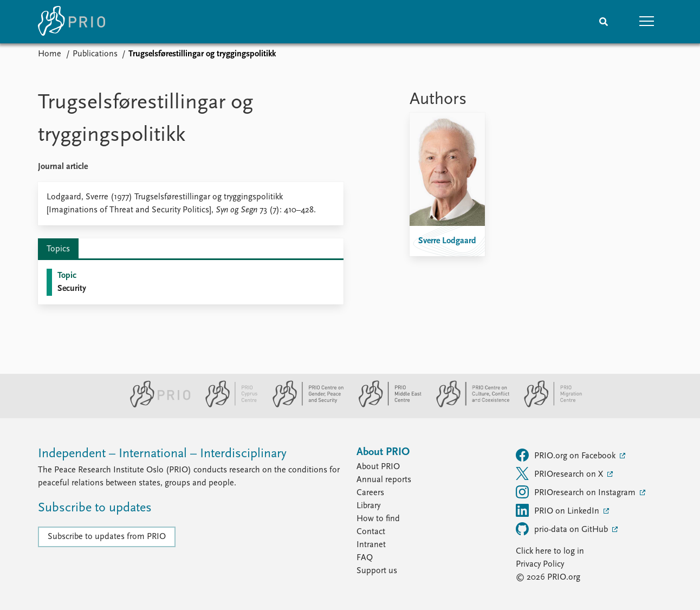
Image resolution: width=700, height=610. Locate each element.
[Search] (604, 22)
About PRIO (378, 467)
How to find (378, 519)
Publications (95, 54)
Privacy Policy (540, 564)
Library (368, 506)
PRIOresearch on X (560, 473)
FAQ (365, 558)
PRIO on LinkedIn (559, 510)
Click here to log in (550, 551)
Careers (370, 493)
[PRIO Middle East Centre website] (385, 405)
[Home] (72, 22)
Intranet (371, 545)
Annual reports (384, 480)
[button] (647, 22)
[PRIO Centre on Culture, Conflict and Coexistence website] (468, 405)
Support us (377, 571)
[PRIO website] (156, 405)
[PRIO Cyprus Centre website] (227, 405)
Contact (371, 532)
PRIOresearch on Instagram (577, 492)
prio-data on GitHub (563, 529)
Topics (58, 249)
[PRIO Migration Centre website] (547, 405)
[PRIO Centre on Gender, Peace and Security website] (304, 405)
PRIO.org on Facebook (567, 455)
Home (50, 54)
